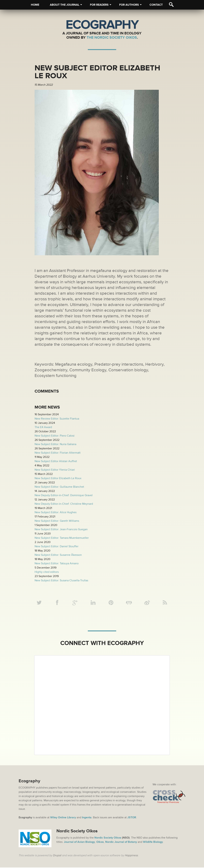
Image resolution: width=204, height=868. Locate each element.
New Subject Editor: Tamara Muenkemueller (62, 538)
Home (35, 5)
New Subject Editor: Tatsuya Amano (57, 563)
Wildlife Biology (153, 842)
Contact (156, 5)
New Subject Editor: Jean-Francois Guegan (61, 529)
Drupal (57, 856)
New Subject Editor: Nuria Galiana (55, 444)
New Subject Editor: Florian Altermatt (58, 453)
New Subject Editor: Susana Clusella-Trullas (61, 580)
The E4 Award (43, 427)
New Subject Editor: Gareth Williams (57, 521)
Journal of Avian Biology (79, 842)
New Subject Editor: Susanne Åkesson (58, 555)
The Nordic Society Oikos (112, 38)
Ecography (102, 25)
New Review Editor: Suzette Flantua (57, 419)
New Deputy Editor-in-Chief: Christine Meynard (64, 504)
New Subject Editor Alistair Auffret (56, 461)
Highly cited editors (47, 572)
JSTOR (132, 818)
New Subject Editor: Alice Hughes (56, 512)
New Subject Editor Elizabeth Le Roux (58, 478)
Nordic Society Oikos (108, 838)
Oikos (100, 842)
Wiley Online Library (63, 818)
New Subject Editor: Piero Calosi (55, 436)
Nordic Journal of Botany (121, 842)
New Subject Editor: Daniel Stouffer (56, 546)
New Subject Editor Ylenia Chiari (55, 470)
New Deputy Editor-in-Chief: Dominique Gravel (64, 495)
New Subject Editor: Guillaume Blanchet (59, 487)
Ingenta (87, 818)
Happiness (131, 856)
